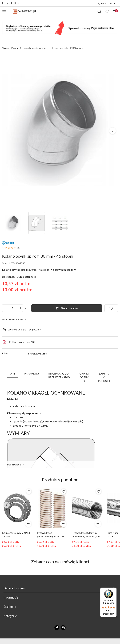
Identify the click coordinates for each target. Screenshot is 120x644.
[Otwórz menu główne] (4, 11)
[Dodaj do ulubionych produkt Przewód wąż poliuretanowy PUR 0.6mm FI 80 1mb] (64, 491)
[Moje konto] (106, 3)
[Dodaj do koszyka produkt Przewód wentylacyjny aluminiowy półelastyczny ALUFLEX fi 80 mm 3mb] (98, 524)
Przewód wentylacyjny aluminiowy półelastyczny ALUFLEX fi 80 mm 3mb (86, 535)
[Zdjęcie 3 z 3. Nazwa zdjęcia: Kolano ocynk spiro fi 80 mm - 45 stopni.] (60, 223)
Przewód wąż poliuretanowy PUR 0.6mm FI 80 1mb (52, 535)
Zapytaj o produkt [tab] (104, 377)
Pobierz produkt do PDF (19, 342)
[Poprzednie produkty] (7, 505)
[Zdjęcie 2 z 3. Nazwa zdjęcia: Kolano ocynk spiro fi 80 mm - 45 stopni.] (37, 223)
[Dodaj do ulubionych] (111, 308)
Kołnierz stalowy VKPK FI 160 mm (17, 535)
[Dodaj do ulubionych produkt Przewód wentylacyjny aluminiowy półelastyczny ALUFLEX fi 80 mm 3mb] (99, 491)
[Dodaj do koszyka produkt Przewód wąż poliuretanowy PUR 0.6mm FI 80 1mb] (63, 524)
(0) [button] (19, 248)
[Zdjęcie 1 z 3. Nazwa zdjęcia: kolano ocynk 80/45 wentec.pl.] (13, 223)
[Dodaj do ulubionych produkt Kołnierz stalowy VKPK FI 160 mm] (29, 491)
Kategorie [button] (60, 616)
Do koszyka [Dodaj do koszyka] (67, 308)
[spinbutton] (13, 308)
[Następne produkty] (113, 505)
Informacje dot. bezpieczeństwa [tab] (59, 375)
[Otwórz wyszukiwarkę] (99, 11)
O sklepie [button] (60, 607)
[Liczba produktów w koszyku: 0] (114, 11)
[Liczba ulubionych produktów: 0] (107, 11)
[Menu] (114, 590)
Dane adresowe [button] (60, 588)
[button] (113, 131)
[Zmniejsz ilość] (5, 308)
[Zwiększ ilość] (20, 308)
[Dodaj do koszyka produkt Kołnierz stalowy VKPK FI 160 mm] (28, 524)
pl (5, 3)
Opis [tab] (13, 374)
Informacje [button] (60, 597)
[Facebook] (57, 628)
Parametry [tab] (32, 374)
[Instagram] (63, 628)
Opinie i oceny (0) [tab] (84, 377)
